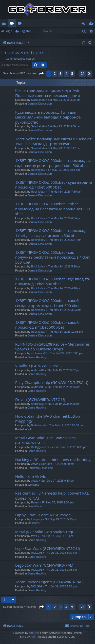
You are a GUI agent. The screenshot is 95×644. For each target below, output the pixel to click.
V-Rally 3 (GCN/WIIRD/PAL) (38, 366)
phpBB (33, 633)
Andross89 (38, 370)
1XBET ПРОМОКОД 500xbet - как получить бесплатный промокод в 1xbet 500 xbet (52, 257)
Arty (33, 637)
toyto (34, 536)
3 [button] (61, 73)
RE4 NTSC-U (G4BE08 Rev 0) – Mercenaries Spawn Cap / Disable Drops (52, 346)
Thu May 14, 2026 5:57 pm (65, 240)
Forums (13, 24)
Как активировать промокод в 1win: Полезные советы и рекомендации (48, 93)
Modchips (34, 523)
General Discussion (40, 104)
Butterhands (38, 425)
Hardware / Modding (40, 468)
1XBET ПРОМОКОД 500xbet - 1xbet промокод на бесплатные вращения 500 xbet (53, 209)
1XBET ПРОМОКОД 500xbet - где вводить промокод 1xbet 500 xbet (53, 281)
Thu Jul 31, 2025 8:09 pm (61, 553)
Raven (35, 502)
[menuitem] (90, 43)
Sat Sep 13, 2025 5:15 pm (61, 519)
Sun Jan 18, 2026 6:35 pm (71, 447)
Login (8, 31)
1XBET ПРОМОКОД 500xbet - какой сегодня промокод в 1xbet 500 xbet (47, 303)
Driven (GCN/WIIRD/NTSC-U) (40, 399)
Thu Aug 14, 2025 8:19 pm (56, 536)
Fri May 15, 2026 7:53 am (64, 170)
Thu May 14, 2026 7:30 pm (65, 192)
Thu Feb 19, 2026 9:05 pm (64, 404)
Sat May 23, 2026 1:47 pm (64, 148)
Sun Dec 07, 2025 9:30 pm (58, 464)
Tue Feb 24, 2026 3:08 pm (66, 353)
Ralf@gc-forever (41, 447)
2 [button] (55, 73)
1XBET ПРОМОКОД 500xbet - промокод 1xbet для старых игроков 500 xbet (51, 233)
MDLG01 (36, 553)
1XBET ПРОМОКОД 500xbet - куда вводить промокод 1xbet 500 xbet (54, 185)
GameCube (35, 506)
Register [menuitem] (92, 24)
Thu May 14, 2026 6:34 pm (65, 218)
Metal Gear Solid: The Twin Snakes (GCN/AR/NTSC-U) (45, 440)
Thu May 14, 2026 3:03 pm (65, 310)
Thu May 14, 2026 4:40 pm (65, 288)
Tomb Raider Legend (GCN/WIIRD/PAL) (49, 582)
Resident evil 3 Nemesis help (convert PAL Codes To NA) (52, 495)
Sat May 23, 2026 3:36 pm (64, 126)
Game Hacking (37, 357)
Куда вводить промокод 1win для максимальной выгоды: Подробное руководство (48, 117)
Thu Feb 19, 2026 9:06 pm (64, 387)
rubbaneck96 (39, 353)
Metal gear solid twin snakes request (48, 532)
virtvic (34, 464)
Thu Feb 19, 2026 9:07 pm (64, 370)
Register (25, 31)
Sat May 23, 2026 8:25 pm (64, 100)
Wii (30, 429)
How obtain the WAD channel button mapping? (48, 419)
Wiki (21, 24)
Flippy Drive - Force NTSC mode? (44, 515)
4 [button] (66, 73)
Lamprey (36, 519)
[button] (41, 74)
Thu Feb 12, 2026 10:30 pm (66, 425)
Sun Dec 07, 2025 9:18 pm (58, 481)
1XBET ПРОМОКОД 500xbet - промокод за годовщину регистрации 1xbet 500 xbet (53, 163)
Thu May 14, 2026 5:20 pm (65, 266)
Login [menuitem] (84, 24)
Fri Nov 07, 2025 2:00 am (58, 502)
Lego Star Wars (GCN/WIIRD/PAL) (44, 565)
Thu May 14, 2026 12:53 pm (66, 332)
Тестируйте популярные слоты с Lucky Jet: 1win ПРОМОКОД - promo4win (54, 141)
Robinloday (38, 170)
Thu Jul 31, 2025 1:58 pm (61, 586)
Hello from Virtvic (31, 476)
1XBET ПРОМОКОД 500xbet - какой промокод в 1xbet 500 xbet (47, 325)
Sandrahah (38, 100)
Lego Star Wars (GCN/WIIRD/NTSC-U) (48, 548)
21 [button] (83, 73)
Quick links (5, 24)
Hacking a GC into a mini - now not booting (53, 460)
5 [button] (72, 73)
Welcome (33, 485)
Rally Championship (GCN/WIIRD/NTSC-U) (52, 382)
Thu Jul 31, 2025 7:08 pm (61, 570)
